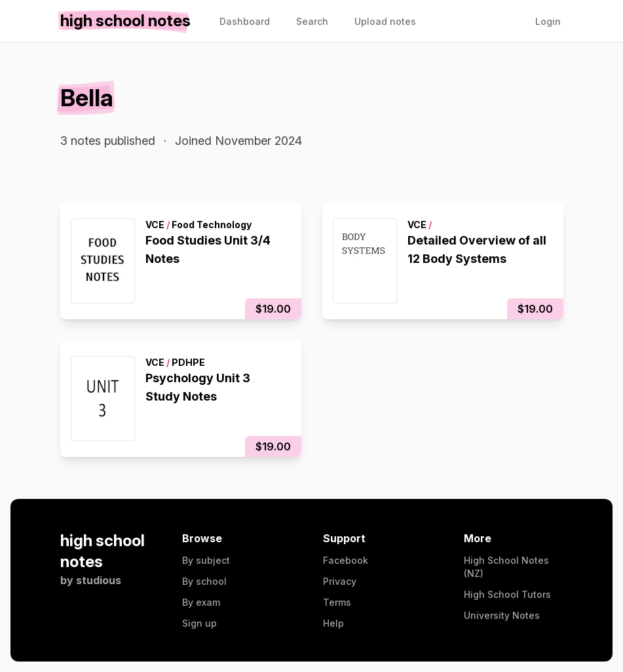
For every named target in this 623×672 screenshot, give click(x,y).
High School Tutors (507, 594)
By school (204, 581)
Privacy (340, 581)
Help (333, 623)
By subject (206, 560)
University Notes (502, 615)
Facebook (346, 560)
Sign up (199, 623)
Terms (337, 602)
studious (99, 580)
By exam (201, 602)
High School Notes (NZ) (506, 567)
